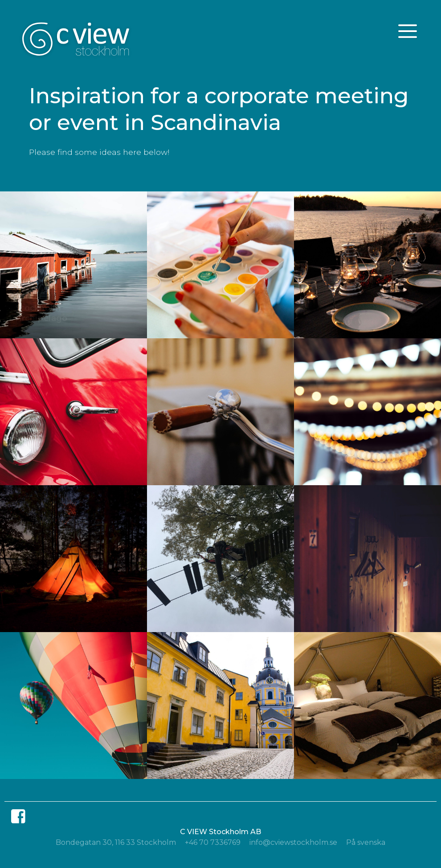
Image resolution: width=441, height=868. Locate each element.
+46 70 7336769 (213, 842)
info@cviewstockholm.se (293, 842)
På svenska (366, 842)
